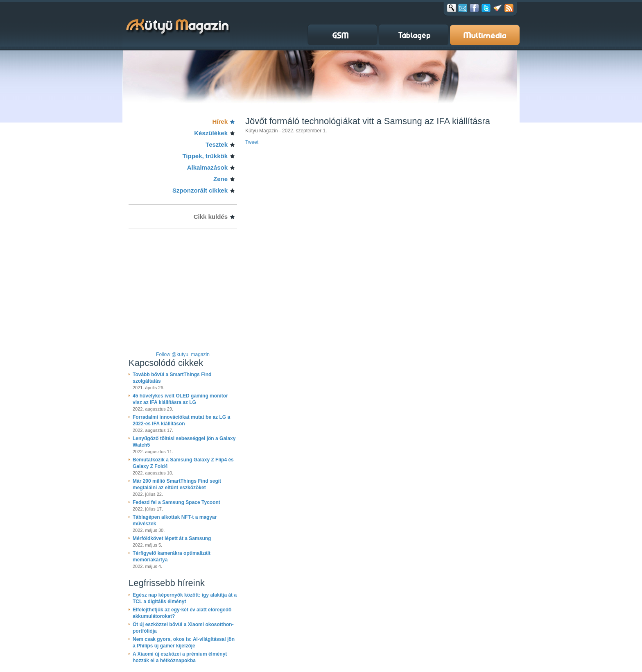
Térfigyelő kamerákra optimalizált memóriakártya (172, 556)
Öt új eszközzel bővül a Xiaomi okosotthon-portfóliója (183, 628)
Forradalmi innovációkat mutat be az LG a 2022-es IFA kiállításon (181, 420)
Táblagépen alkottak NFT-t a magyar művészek (175, 520)
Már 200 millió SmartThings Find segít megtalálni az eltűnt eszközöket (177, 484)
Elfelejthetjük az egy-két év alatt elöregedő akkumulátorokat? (182, 613)
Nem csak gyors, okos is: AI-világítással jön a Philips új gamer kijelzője (184, 642)
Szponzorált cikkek (200, 190)
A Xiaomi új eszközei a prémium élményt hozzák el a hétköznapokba (180, 657)
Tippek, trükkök (205, 156)
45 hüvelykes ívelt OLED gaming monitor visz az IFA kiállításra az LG (180, 399)
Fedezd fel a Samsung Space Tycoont (176, 502)
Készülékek (211, 133)
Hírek (220, 121)
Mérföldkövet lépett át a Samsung (172, 538)
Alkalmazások (207, 167)
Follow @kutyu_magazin (183, 354)
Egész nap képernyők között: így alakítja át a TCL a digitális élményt (185, 598)
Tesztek (217, 144)
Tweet (252, 142)
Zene (220, 179)
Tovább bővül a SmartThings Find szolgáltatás (172, 378)
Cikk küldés (211, 217)
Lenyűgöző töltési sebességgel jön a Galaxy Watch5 (184, 442)
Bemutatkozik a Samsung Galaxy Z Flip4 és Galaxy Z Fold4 (183, 463)
